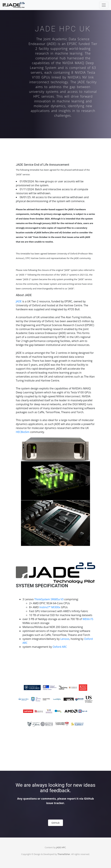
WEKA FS (88, 619)
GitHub (55, 823)
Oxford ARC (60, 647)
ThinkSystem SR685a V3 (49, 599)
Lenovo (65, 639)
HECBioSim (23, 432)
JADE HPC (61, 847)
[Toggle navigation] (104, 5)
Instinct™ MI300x (50, 607)
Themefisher (64, 854)
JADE (19, 301)
